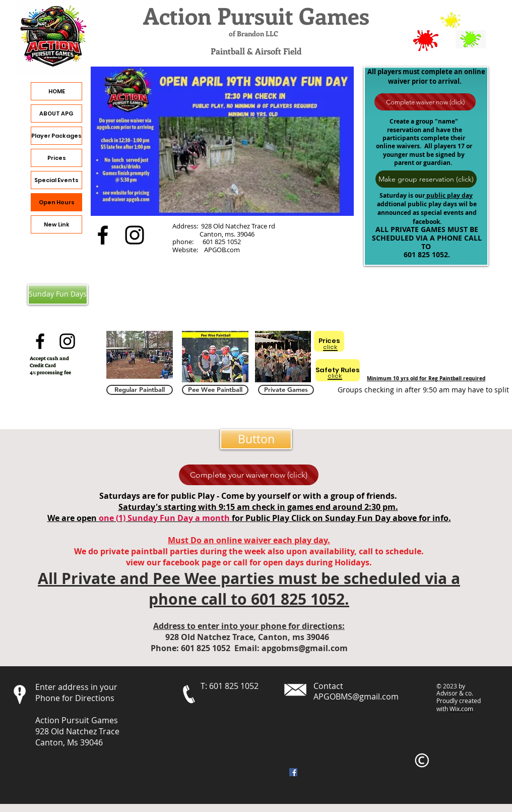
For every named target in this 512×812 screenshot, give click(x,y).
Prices (57, 158)
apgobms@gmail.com (305, 648)
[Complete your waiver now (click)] (249, 475)
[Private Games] (286, 390)
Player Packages (56, 136)
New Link (57, 224)
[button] (256, 439)
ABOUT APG (56, 113)
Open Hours (57, 202)
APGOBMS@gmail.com (356, 697)
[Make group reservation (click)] (426, 179)
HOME (57, 91)
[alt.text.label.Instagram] (135, 235)
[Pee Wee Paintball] (215, 390)
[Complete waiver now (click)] (425, 102)
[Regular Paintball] (140, 390)
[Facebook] (293, 772)
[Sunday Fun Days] (58, 295)
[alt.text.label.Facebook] (103, 235)
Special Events (56, 180)
